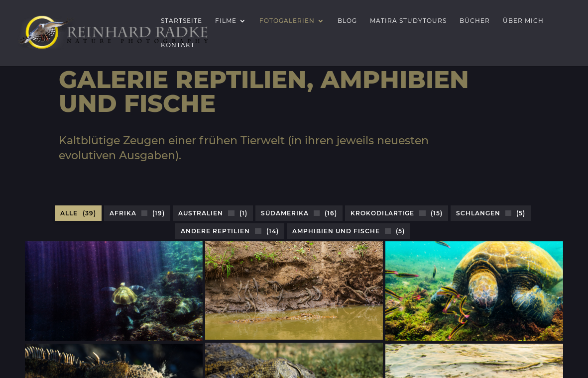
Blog (347, 21)
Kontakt (178, 45)
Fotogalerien (287, 21)
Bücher (475, 21)
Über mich (523, 21)
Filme (226, 21)
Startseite (181, 21)
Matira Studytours (408, 21)
